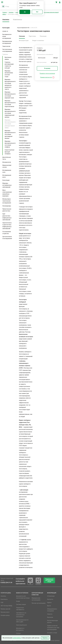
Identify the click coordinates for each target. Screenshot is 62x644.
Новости (50, 614)
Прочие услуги (5, 612)
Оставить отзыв (52, 633)
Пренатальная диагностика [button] (7, 210)
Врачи (49, 606)
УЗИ (2, 602)
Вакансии (50, 617)
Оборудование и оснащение (52, 610)
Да (25, 12)
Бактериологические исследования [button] (7, 36)
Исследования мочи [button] (7, 176)
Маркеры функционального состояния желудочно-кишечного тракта (10, 84)
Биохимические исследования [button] (7, 42)
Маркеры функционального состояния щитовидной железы (10, 134)
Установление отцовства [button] (7, 233)
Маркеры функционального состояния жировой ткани (10, 95)
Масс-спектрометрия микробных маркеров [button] (7, 193)
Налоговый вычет (22, 625)
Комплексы (18, 20)
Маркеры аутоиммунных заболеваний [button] (7, 185)
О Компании (51, 596)
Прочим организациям (39, 603)
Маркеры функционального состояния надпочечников (10, 104)
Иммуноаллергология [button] (7, 166)
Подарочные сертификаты (20, 609)
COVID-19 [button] (5, 31)
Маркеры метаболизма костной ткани (9, 74)
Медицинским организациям (36, 599)
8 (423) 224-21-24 (6, 582)
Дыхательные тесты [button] (7, 158)
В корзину (47, 68)
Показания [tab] (43, 36)
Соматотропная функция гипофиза (9, 152)
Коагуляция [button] (6, 180)
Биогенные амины (8, 58)
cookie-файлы (17, 638)
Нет (37, 12)
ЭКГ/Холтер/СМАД (6, 606)
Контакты (50, 599)
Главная (5, 12)
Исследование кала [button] (7, 171)
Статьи (18, 633)
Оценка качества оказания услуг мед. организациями (53, 628)
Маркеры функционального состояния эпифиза (10, 144)
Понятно (45, 638)
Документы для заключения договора (23, 597)
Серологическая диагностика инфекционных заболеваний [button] (7, 226)
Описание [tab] (22, 36)
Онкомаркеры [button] (7, 206)
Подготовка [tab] (32, 36)
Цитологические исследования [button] (7, 238)
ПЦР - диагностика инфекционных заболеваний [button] (7, 217)
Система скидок (21, 604)
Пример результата (46, 77)
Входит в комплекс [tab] (38, 41)
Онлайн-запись (5, 615)
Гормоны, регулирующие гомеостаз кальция (9, 65)
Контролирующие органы (52, 621)
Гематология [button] (6, 46)
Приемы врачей (5, 609)
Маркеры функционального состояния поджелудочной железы (10, 113)
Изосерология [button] (7, 162)
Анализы (11, 12)
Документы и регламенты (20, 629)
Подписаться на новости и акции (49, 580)
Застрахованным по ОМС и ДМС (22, 621)
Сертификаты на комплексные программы (21, 615)
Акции (18, 601)
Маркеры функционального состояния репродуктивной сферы (10, 124)
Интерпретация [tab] (24, 41)
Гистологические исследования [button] (7, 50)
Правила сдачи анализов (47, 73)
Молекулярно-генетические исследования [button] (7, 201)
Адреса (49, 602)
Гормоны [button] (5, 54)
